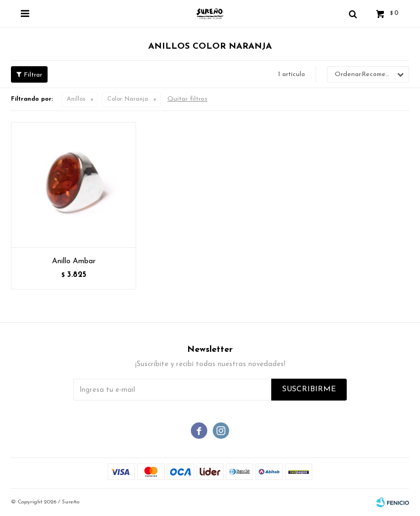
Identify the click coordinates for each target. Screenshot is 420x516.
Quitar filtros (187, 99)
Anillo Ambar (74, 261)
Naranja (128, 99)
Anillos (76, 99)
